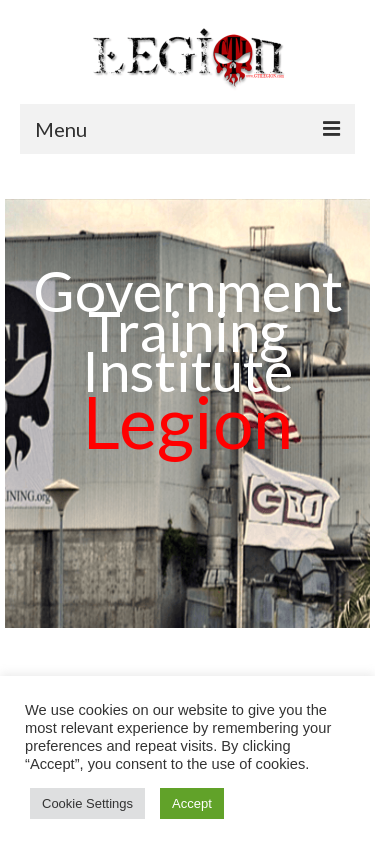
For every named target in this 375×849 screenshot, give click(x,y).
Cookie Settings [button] (87, 803)
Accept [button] (192, 803)
